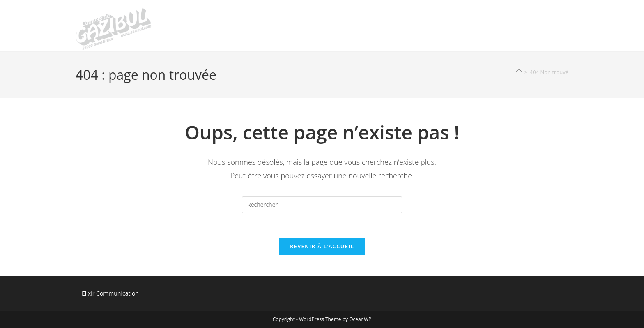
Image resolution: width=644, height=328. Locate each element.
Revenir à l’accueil (322, 246)
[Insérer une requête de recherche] (322, 205)
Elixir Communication (110, 293)
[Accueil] (519, 72)
